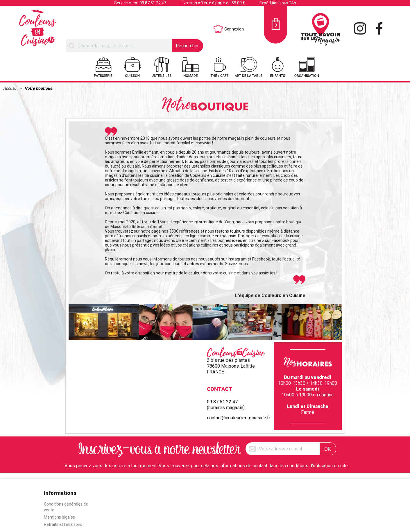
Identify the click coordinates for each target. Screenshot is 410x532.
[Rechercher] (119, 46)
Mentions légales (59, 517)
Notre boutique (38, 88)
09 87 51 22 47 (222, 402)
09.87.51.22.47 (153, 3)
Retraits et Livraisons (63, 524)
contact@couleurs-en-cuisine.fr (239, 418)
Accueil (10, 88)
